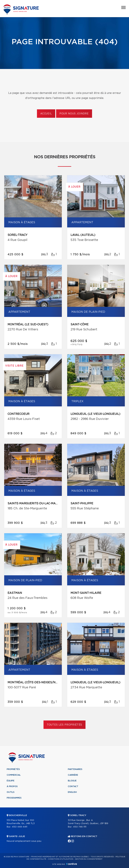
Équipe (11, 781)
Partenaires (75, 769)
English (72, 792)
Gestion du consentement (89, 859)
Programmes (14, 798)
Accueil (46, 114)
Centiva (72, 864)
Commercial (14, 775)
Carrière (73, 775)
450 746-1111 (80, 827)
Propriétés (13, 769)
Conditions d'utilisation (61, 859)
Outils (11, 792)
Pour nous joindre (74, 114)
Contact (73, 786)
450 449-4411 (20, 827)
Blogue (72, 781)
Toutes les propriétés (65, 725)
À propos (12, 786)
